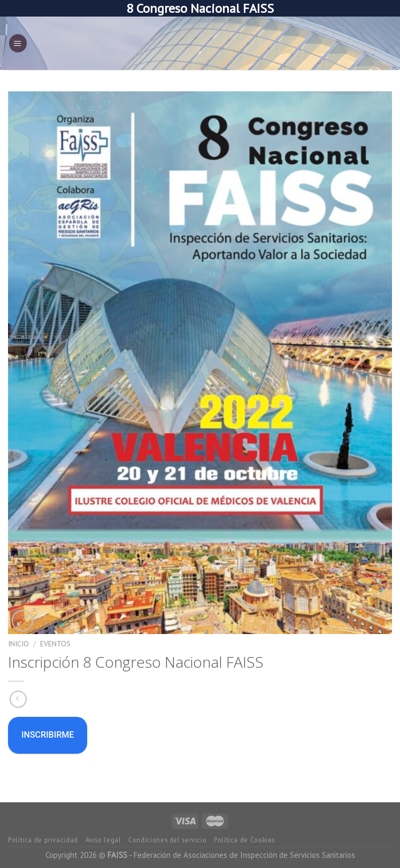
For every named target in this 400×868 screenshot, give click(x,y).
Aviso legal (103, 840)
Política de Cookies (244, 840)
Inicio (18, 644)
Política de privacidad (43, 840)
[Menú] (18, 43)
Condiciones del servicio (167, 840)
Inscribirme (48, 735)
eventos (55, 644)
